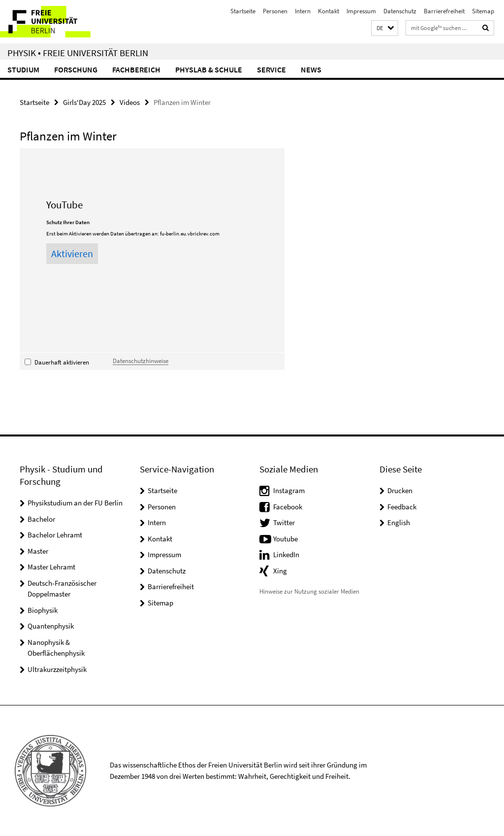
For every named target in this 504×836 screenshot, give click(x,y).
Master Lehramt (51, 567)
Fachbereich (136, 69)
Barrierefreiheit (444, 11)
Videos (130, 102)
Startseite (243, 11)
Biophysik (43, 610)
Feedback (402, 507)
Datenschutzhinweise (141, 361)
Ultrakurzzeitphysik (57, 669)
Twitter (284, 522)
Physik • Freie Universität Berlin (78, 53)
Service (271, 69)
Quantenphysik (51, 626)
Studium (23, 69)
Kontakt (329, 11)
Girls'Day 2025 (84, 102)
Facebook (288, 507)
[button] (385, 28)
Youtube (285, 539)
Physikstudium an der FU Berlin (75, 503)
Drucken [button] (400, 490)
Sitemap (483, 11)
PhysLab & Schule (209, 69)
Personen (275, 11)
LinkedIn (286, 554)
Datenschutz (400, 11)
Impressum (361, 11)
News (311, 69)
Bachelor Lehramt (55, 535)
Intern (303, 11)
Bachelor (41, 519)
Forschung (76, 69)
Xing (280, 571)
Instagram (289, 490)
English (399, 522)
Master (38, 551)
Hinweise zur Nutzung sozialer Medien (309, 591)
